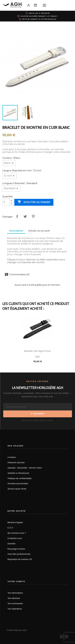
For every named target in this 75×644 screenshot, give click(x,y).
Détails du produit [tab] (39, 231)
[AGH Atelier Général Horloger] (13, 5)
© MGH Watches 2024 (17, 630)
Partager (17, 216)
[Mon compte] (29, 5)
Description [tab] (16, 231)
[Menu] (44, 5)
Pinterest (33, 216)
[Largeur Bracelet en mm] (10, 176)
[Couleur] (9, 163)
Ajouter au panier (34, 202)
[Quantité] (6, 202)
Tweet (25, 216)
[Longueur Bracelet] (11, 188)
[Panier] (35, 5)
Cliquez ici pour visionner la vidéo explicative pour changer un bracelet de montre (36, 261)
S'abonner (38, 414)
